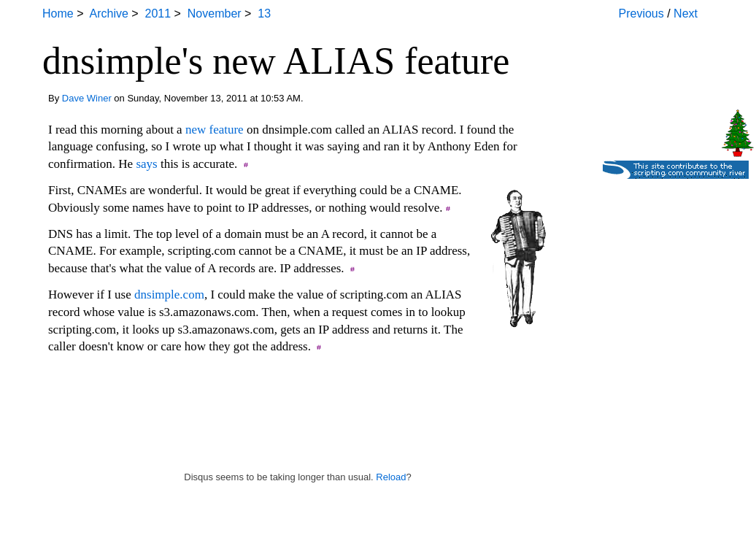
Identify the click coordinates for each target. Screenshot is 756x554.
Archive (108, 14)
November (215, 14)
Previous (641, 14)
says (146, 164)
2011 (158, 14)
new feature (215, 130)
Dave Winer (87, 98)
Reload (391, 477)
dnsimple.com (169, 295)
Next (686, 14)
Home (58, 14)
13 (264, 14)
